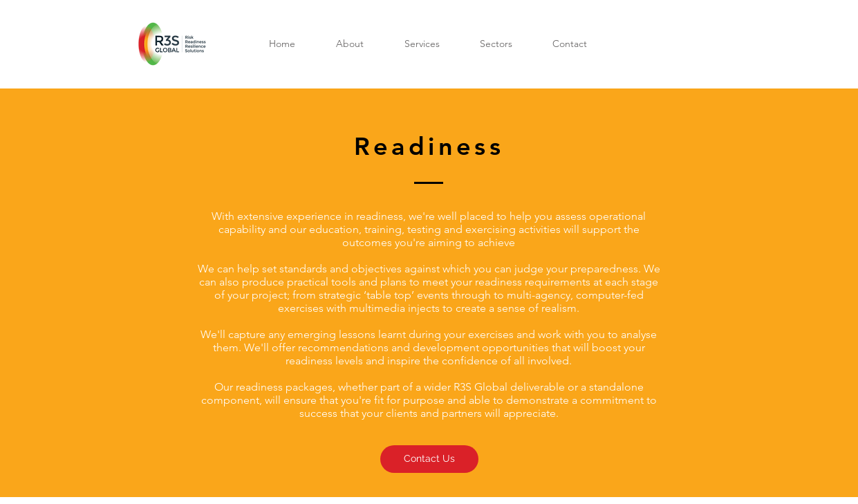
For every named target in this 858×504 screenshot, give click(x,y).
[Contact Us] (429, 459)
